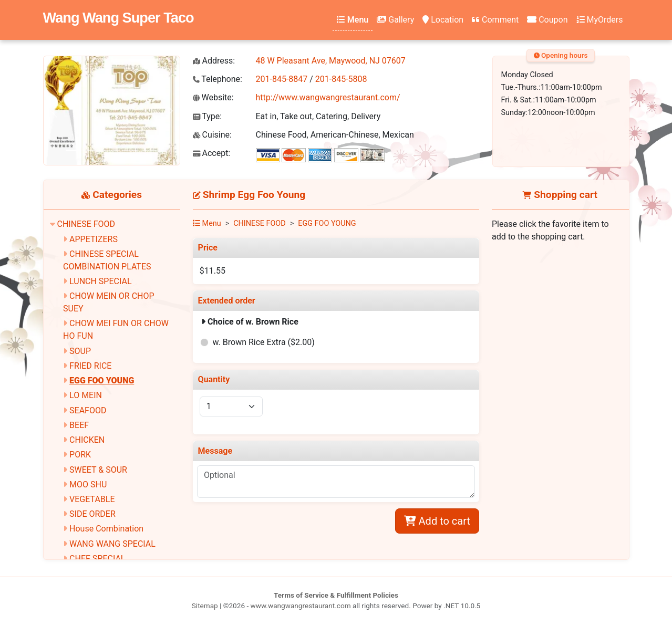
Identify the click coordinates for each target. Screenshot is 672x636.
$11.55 (213, 271)
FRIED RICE (90, 366)
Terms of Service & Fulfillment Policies (336, 595)
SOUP (80, 351)
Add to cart (437, 521)
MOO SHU (88, 484)
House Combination (106, 529)
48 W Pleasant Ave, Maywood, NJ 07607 (331, 61)
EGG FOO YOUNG (102, 380)
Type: (208, 116)
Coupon (547, 20)
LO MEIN (86, 395)
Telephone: (218, 79)
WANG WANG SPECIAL (112, 544)
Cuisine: (212, 135)
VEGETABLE (92, 499)
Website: (213, 97)
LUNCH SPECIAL (100, 281)
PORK (80, 455)
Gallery (395, 20)
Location (443, 20)
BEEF (79, 425)
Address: (214, 61)
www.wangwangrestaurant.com (301, 606)
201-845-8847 (282, 79)
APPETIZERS (94, 239)
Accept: (212, 153)
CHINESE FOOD (86, 224)
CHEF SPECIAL (97, 559)
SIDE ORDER (92, 514)
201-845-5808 (341, 79)
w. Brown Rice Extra (264, 342)
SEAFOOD (88, 410)
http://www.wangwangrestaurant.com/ (328, 97)
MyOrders (600, 20)
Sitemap (205, 606)
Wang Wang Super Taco (118, 18)
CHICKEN (87, 440)
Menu (353, 20)
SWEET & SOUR (98, 470)
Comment (495, 20)
